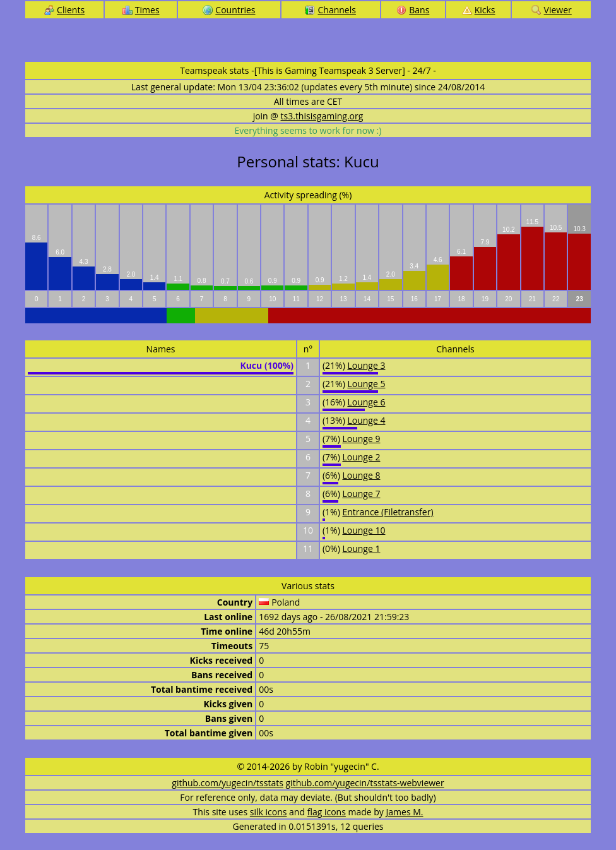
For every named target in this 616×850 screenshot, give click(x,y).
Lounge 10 (364, 530)
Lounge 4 (366, 420)
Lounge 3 (366, 365)
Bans (413, 10)
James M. (405, 812)
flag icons (327, 812)
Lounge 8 (361, 475)
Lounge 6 (366, 402)
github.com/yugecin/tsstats (228, 783)
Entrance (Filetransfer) (388, 512)
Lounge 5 (366, 384)
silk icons (269, 812)
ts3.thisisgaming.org (322, 116)
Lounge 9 (361, 439)
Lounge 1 (361, 548)
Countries (229, 10)
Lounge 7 (361, 494)
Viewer (552, 10)
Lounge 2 (361, 457)
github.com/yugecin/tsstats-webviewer (365, 783)
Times (141, 10)
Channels (330, 10)
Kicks (479, 10)
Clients (64, 10)
